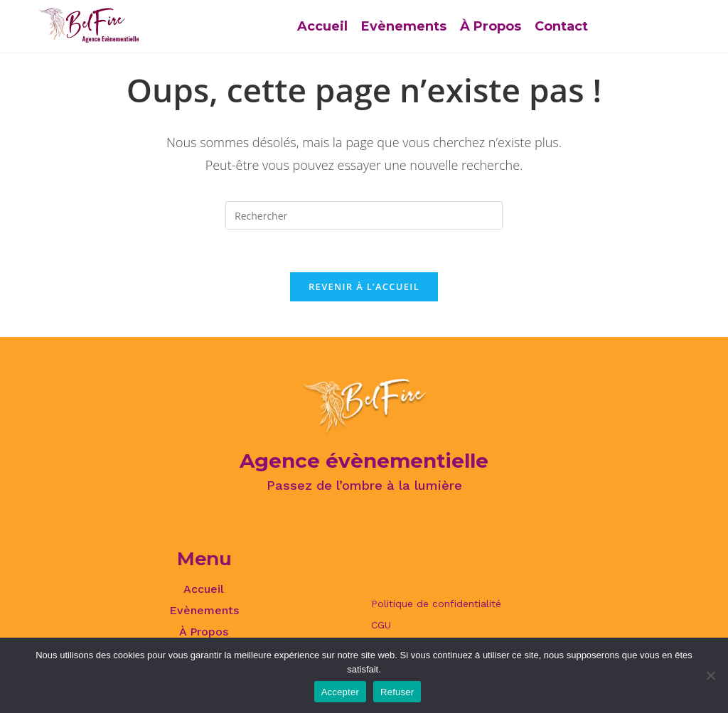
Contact (561, 26)
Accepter (340, 692)
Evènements (404, 26)
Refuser (397, 692)
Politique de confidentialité (436, 604)
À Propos (491, 26)
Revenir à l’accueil (364, 286)
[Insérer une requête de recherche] (364, 215)
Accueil (322, 26)
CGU (381, 625)
